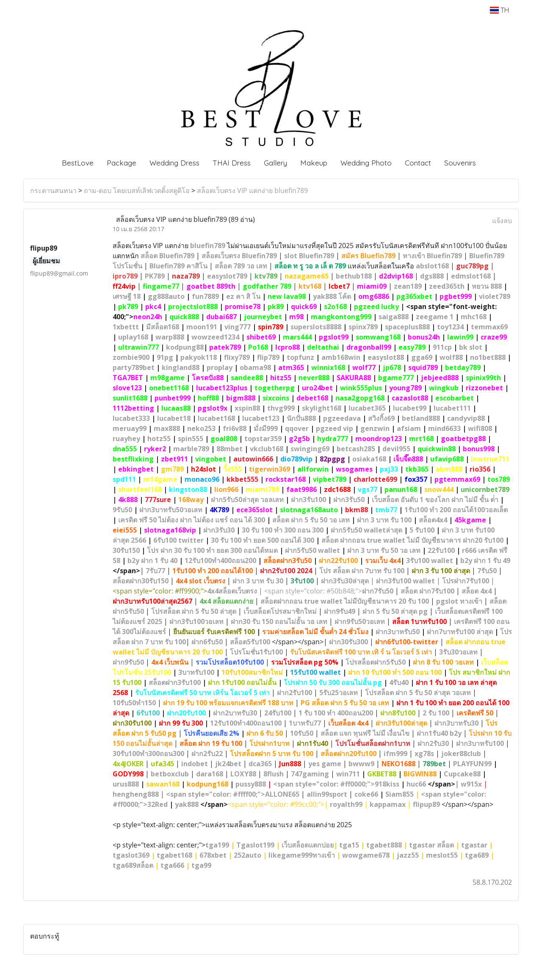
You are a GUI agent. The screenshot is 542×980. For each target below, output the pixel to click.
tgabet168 (174, 855)
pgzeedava (342, 418)
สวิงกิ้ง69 (381, 418)
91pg (165, 357)
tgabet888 (384, 845)
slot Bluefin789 (309, 256)
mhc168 (474, 317)
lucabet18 (174, 418)
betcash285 (356, 449)
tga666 (172, 865)
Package (122, 163)
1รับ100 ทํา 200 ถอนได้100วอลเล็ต (456, 510)
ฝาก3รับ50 (349, 500)
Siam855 (400, 794)
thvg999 (281, 408)
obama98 (255, 367)
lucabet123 (261, 418)
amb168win (341, 357)
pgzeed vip (335, 428)
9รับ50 (122, 510)
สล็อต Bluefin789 (167, 256)
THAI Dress (232, 163)
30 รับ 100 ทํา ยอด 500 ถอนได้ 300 (263, 540)
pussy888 (251, 784)
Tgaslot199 (255, 845)
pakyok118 (199, 357)
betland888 (421, 418)
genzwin (375, 428)
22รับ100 (441, 550)
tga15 (349, 845)
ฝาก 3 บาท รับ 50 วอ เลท (384, 550)
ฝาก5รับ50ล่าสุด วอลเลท (247, 500)
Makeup (314, 163)
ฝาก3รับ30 (219, 530)
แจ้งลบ (502, 221)
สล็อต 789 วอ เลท (241, 266)
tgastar (474, 845)
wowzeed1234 (215, 337)
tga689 (477, 855)
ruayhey (126, 439)
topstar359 (263, 439)
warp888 (170, 337)
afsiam (409, 428)
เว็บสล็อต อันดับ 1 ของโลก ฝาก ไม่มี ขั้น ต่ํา (435, 500)
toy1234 (450, 327)
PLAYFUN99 (472, 764)
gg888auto (166, 296)
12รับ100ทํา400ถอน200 (220, 560)
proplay (220, 367)
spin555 (191, 439)
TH (499, 10)
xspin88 (247, 408)
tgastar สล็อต (431, 845)
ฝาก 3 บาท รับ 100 (384, 520)
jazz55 (408, 855)
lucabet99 (410, 408)
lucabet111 (452, 408)
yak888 (187, 804)
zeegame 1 (435, 317)
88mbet (230, 449)
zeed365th (447, 286)
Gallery (275, 163)
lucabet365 (367, 408)
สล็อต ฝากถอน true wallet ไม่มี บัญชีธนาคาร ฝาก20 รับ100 (412, 540)
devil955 (396, 449)
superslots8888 (316, 327)
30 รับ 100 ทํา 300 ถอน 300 (283, 530)
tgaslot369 (131, 855)
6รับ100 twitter (178, 540)
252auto (247, 855)
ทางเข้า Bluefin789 (432, 256)
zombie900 (131, 357)
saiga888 (394, 317)
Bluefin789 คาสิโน (178, 266)
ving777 (238, 327)
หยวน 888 (487, 286)
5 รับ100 (422, 530)
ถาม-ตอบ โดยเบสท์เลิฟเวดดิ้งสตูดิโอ (137, 190)
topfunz (300, 357)
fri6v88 (235, 428)
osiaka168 (369, 459)
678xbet (213, 855)
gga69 (422, 357)
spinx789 (363, 327)
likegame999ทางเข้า (302, 855)
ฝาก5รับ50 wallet (312, 550)
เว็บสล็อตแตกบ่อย (308, 845)
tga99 (201, 865)
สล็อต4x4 (433, 520)
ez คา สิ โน (243, 296)
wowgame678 (366, 855)
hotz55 (159, 439)
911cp (442, 347)
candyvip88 (466, 418)
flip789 (268, 357)
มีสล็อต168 (163, 327)
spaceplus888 (407, 327)
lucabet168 (216, 418)
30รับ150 (126, 550)
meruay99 (130, 428)
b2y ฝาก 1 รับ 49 (485, 560)
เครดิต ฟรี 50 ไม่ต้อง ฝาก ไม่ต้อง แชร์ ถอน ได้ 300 (192, 520)
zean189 (408, 286)
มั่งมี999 (266, 428)
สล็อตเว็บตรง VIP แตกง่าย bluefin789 (252, 190)
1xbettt (126, 327)
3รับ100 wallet (430, 560)
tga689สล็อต (133, 865)
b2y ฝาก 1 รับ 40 (152, 560)
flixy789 (237, 357)
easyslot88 (386, 357)
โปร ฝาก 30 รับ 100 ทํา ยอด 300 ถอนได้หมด (212, 550)
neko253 (201, 428)
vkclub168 (267, 449)
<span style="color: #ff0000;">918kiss (336, 784)
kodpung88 (185, 347)
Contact (418, 163)
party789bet (134, 367)
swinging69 (310, 449)
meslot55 (442, 855)
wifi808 (480, 428)
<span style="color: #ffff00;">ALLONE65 (233, 794)
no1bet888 (488, 357)
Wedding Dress (174, 163)
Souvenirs (460, 163)
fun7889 (205, 296)
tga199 (217, 845)
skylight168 (322, 408)
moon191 (202, 327)
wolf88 (451, 357)
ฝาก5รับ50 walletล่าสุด (366, 530)
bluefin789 (208, 246)
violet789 (495, 296)
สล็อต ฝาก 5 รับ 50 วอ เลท (311, 520)
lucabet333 (131, 418)
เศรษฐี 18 (127, 296)
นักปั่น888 (301, 418)
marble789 (191, 449)
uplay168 (133, 337)
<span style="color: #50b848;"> (329, 591)
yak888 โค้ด (332, 296)
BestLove (78, 163)
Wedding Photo (366, 163)
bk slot (471, 347)
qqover (297, 428)
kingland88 (181, 367)
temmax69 (489, 327)
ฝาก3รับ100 (308, 500)
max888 (167, 428)
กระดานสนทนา (53, 190)
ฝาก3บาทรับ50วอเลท (171, 510)
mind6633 (444, 428)
